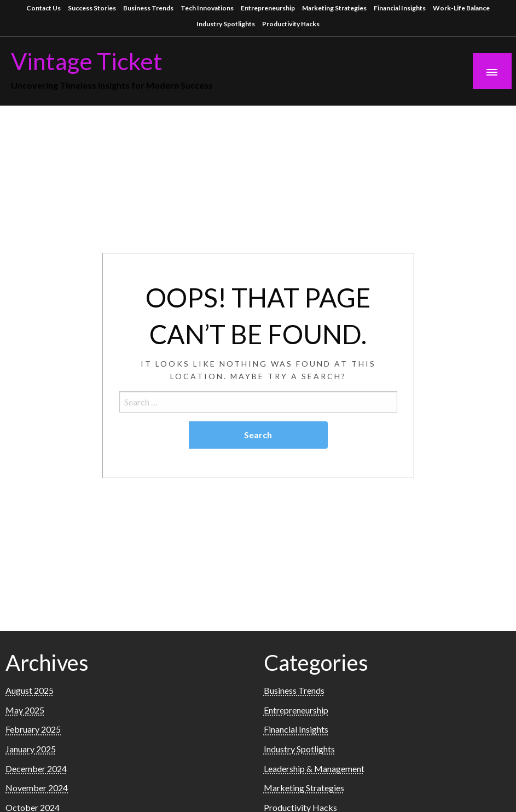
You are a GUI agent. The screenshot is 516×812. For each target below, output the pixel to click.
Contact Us (44, 8)
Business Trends (148, 8)
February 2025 (33, 729)
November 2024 (37, 788)
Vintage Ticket (87, 61)
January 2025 (31, 749)
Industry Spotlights (226, 24)
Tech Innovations (207, 8)
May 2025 (25, 710)
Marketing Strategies (334, 8)
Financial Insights (400, 8)
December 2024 (36, 768)
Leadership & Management (314, 768)
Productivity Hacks (291, 24)
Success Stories (92, 8)
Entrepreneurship (268, 8)
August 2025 (30, 690)
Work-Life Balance (461, 8)
